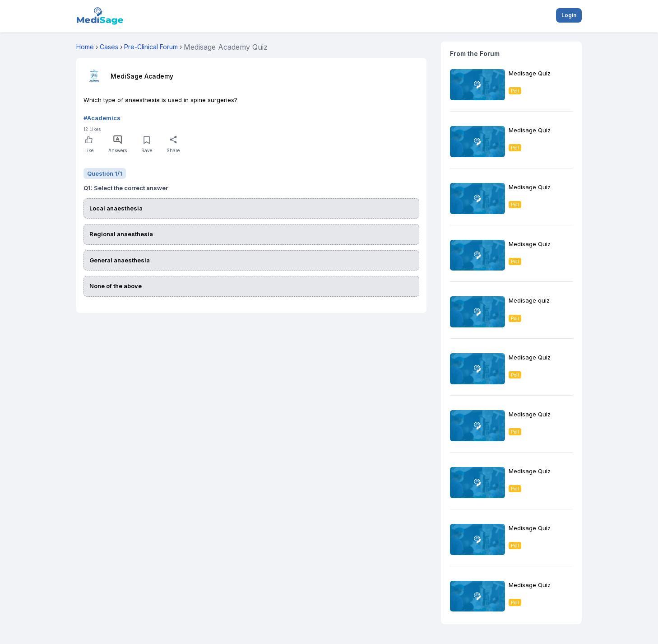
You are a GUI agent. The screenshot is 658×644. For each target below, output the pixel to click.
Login (569, 15)
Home (85, 47)
